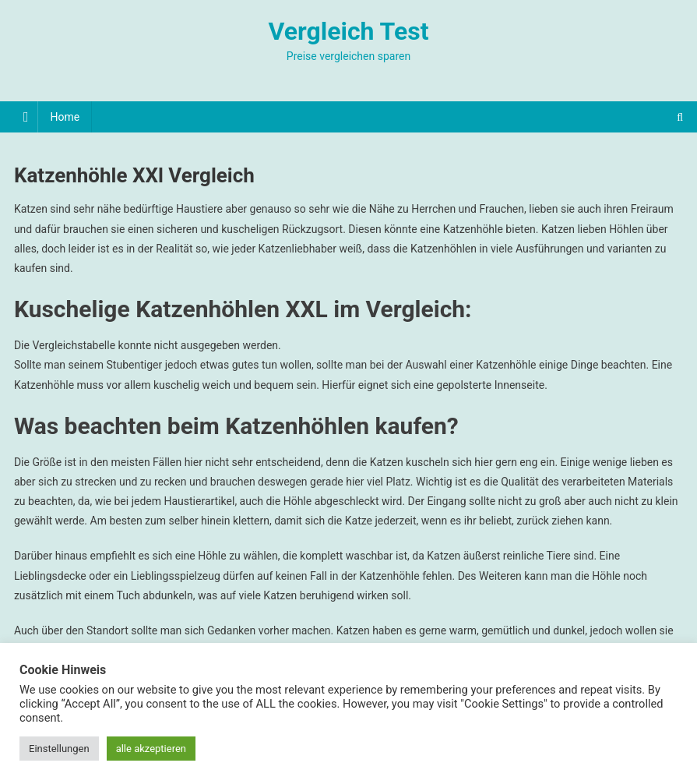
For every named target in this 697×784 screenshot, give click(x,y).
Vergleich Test (348, 31)
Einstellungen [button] (59, 749)
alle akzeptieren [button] (151, 749)
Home (65, 117)
